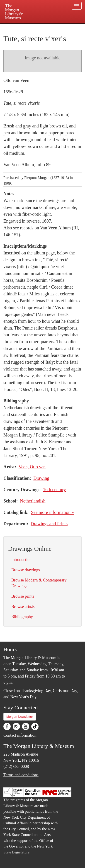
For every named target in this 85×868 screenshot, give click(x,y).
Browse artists (23, 607)
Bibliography (22, 617)
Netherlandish (33, 501)
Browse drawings (25, 570)
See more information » (52, 512)
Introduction (21, 560)
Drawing (41, 478)
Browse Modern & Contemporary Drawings (39, 583)
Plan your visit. (12, 27)
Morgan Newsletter (20, 717)
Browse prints (23, 596)
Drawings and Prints (49, 524)
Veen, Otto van (32, 467)
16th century (55, 490)
